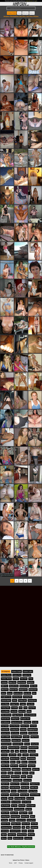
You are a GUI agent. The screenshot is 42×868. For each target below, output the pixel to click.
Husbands (24, 748)
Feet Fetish (5, 726)
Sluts (30, 813)
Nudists (4, 773)
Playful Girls (5, 784)
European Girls (25, 719)
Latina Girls (12, 755)
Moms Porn (32, 762)
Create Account (29, 1)
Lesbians (25, 755)
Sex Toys (14, 806)
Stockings (4, 820)
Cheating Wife (28, 697)
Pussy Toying (33, 791)
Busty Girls (27, 693)
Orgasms (25, 773)
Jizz (12, 751)
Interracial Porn (33, 748)
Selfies (11, 798)
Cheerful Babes (6, 700)
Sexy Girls (22, 806)
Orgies (32, 773)
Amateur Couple (17, 671)
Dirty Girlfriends (6, 715)
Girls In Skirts (6, 737)
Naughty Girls (16, 769)
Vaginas (4, 835)
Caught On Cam (6, 697)
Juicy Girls (23, 751)
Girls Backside (33, 733)
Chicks (15, 700)
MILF (18, 762)
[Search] (21, 8)
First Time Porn (15, 726)
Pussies (14, 791)
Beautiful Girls (14, 686)
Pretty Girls (5, 787)
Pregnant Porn (35, 784)
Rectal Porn (5, 795)
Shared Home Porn (7, 809)
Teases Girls (26, 824)
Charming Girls (17, 697)
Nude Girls (36, 769)
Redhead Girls (15, 795)
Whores (4, 838)
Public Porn (34, 787)
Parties (30, 777)
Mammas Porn (15, 758)
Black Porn (5, 690)
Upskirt (24, 831)
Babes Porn (12, 682)
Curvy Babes (5, 711)
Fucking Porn (15, 729)
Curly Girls (32, 708)
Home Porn (26, 740)
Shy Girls (29, 809)
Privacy (21, 863)
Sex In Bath (30, 798)
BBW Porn (5, 686)
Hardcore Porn (6, 740)
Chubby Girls (22, 700)
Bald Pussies (22, 682)
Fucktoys (23, 729)
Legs (19, 755)
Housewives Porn (14, 748)
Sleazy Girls (14, 813)
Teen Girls (34, 824)
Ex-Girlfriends (6, 722)
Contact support (29, 863)
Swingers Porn (16, 824)
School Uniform (35, 795)
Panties (23, 777)
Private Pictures (15, 787)
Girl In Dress (15, 733)
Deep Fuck (22, 711)
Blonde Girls (14, 690)
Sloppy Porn (23, 813)
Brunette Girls (18, 693)
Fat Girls (35, 722)
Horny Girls (35, 744)
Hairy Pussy (34, 737)
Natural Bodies (6, 769)
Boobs (3, 693)
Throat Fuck (17, 827)
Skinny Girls (5, 813)
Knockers (4, 755)
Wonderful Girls (18, 838)
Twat (28, 827)
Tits (23, 827)
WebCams (25, 13)
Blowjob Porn (23, 690)
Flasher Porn (25, 726)
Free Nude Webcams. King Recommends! (21, 847)
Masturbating (31, 758)
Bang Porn (31, 682)
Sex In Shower (6, 802)
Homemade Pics (6, 744)
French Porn (5, 729)
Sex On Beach (16, 802)
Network (32, 13)
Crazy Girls (31, 704)
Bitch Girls (34, 686)
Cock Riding (5, 704)
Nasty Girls (32, 766)
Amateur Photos (12, 13)
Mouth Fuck (14, 766)
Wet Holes (31, 835)
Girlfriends (24, 733)
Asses (31, 679)
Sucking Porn (31, 820)
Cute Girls (14, 711)
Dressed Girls (6, 719)
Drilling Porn (15, 719)
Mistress (24, 762)
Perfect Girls (27, 780)
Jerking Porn (5, 751)
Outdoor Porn (15, 777)
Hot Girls (4, 748)
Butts (34, 693)
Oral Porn (18, 773)
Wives (10, 838)
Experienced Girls (17, 722)
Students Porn (21, 820)
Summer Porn (6, 824)
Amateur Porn (17, 675)
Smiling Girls (5, 816)
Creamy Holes (6, 708)
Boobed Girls (33, 690)
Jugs (17, 751)
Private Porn (25, 787)
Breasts (10, 693)
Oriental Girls (5, 777)
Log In (36, 1)
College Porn (15, 704)
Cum (21, 708)
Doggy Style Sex (18, 715)
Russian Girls (25, 795)
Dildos (29, 711)
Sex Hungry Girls (20, 798)
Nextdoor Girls (26, 769)
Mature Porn (5, 762)
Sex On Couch (26, 802)
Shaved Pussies (19, 809)
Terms (11, 863)
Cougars (23, 704)
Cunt (25, 708)
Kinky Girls (32, 751)
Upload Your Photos (19, 860)
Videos (19, 13)
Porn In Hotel (25, 784)
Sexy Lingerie (31, 806)
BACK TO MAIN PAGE (7, 855)
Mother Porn (5, 766)
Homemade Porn (18, 744)
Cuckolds (14, 708)
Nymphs (11, 773)
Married (23, 758)
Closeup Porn (32, 700)
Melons (13, 762)
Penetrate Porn (17, 780)
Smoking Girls (15, 816)
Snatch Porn (25, 816)
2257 (15, 863)
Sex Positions (6, 806)
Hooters (27, 744)
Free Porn (33, 726)
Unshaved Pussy (15, 831)
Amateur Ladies (28, 671)
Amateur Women (6, 679)
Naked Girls (23, 766)
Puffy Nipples (5, 791)
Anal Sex (16, 679)
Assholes (4, 682)
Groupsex (26, 737)
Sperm (33, 816)
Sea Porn (4, 798)
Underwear (34, 827)
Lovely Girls (5, 758)
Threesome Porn (6, 827)
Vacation (31, 831)
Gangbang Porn (33, 729)
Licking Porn (34, 755)
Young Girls (28, 838)
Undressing (5, 831)
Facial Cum (27, 722)
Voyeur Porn (12, 835)
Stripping (12, 820)
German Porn (5, 733)
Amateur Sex (27, 675)
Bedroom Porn (24, 686)
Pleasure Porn (15, 784)
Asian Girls (24, 679)
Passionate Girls (6, 780)
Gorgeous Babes (16, 737)
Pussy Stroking (22, 791)
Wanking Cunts (22, 835)
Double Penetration (30, 715)
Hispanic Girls (16, 740)
